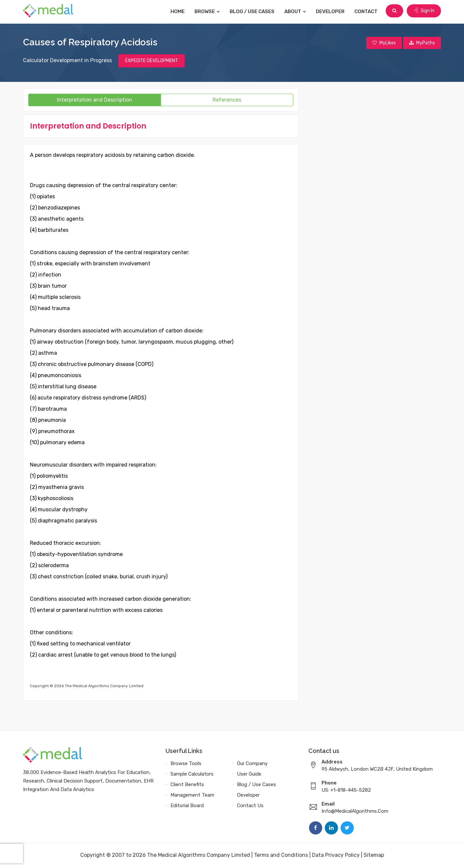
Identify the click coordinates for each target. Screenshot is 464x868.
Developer (331, 12)
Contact (367, 12)
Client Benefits (187, 785)
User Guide (249, 775)
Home (179, 12)
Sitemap (374, 856)
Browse (208, 12)
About (296, 12)
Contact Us (250, 806)
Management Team (192, 796)
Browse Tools (186, 764)
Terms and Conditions (281, 856)
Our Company (252, 764)
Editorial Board (187, 806)
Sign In (424, 11)
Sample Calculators (192, 775)
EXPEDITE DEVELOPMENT (152, 61)
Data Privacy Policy (336, 856)
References (227, 100)
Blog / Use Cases (253, 12)
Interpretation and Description (95, 100)
